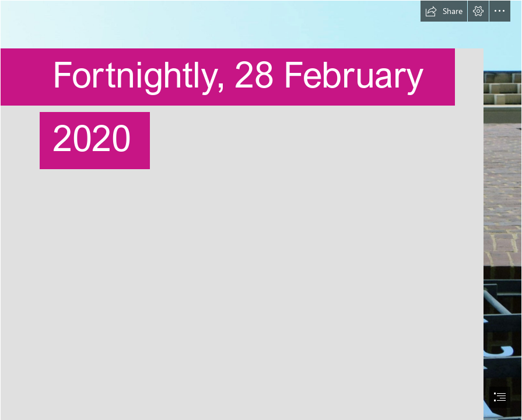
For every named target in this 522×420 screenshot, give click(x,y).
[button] (444, 11)
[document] (261, 210)
